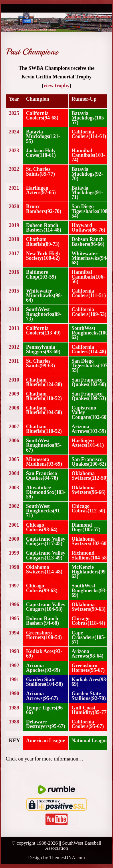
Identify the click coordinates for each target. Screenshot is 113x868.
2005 (14, 459)
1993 (14, 651)
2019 (14, 225)
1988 (14, 722)
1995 (14, 618)
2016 (14, 272)
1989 (14, 708)
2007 (14, 427)
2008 (14, 408)
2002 (14, 506)
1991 (14, 680)
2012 (14, 347)
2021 (14, 188)
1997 (14, 586)
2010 (14, 380)
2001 (14, 525)
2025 (14, 113)
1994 (14, 633)
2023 (14, 151)
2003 (14, 488)
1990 (14, 693)
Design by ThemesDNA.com (57, 858)
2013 (14, 328)
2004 (14, 473)
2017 (14, 253)
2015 (14, 291)
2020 (14, 206)
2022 (14, 169)
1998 (14, 567)
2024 (14, 132)
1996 (14, 605)
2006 (14, 441)
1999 (14, 553)
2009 (14, 394)
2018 (14, 239)
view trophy (57, 86)
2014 (14, 309)
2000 (14, 539)
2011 (14, 361)
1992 (14, 666)
